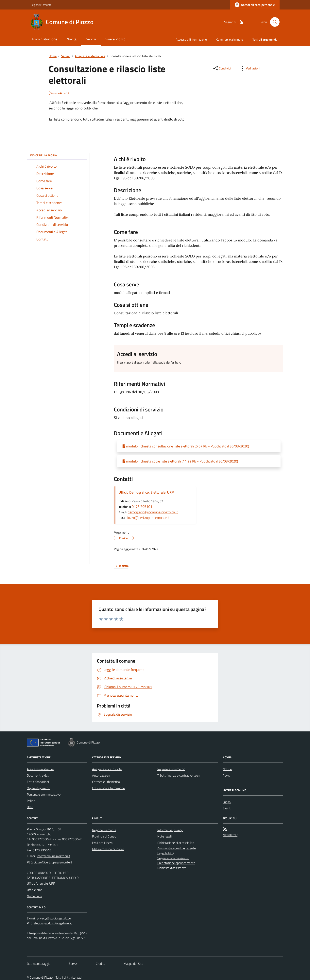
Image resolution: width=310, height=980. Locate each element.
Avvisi (226, 775)
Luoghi (227, 802)
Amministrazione (44, 39)
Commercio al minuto (230, 39)
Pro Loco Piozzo (102, 843)
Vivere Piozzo (115, 39)
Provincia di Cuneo (104, 836)
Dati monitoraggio (39, 964)
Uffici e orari (35, 890)
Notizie (227, 769)
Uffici (30, 807)
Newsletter (230, 835)
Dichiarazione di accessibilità (176, 843)
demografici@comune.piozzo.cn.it (153, 512)
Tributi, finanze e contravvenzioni (179, 775)
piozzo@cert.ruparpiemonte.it (147, 518)
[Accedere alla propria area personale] (255, 5)
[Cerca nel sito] (273, 22)
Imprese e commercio (171, 769)
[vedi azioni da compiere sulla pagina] (250, 68)
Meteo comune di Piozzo (108, 849)
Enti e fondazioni (38, 782)
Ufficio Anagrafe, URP (41, 883)
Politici (31, 801)
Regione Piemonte (41, 5)
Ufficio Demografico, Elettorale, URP (146, 492)
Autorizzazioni (101, 775)
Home (53, 56)
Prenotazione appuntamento (176, 863)
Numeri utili (34, 896)
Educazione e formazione (108, 788)
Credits (100, 964)
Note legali (164, 836)
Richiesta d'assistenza (172, 868)
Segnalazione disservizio (173, 858)
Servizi (91, 39)
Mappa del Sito (133, 964)
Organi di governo (38, 788)
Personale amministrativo (44, 794)
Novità (72, 39)
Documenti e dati (38, 775)
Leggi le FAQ (166, 853)
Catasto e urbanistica (106, 782)
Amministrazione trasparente (177, 848)
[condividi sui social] (222, 68)
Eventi (227, 808)
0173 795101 (142, 507)
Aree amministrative (40, 769)
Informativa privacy (170, 830)
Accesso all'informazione (191, 39)
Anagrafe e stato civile (90, 56)
